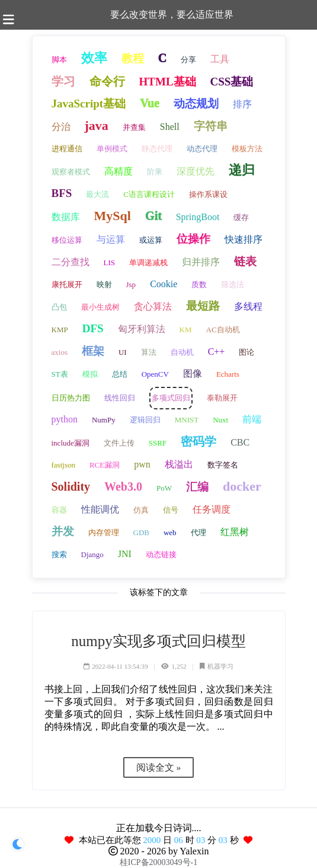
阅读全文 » (159, 767)
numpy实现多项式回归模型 (158, 641)
